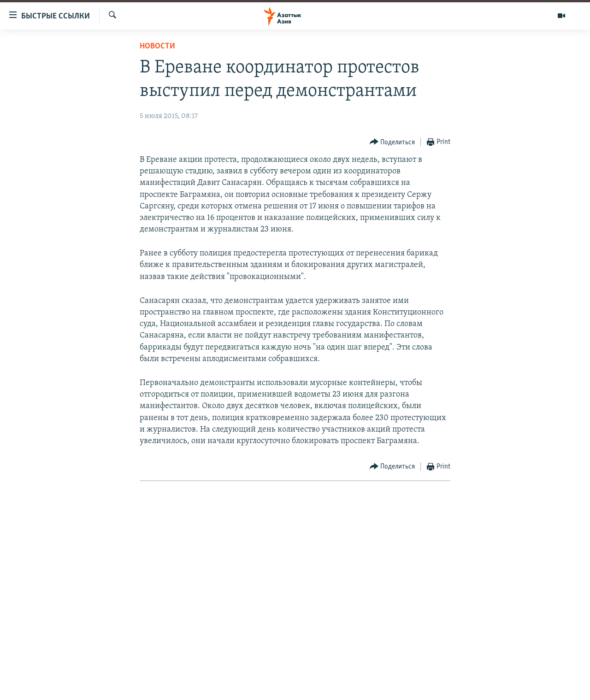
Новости (157, 46)
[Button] (392, 142)
